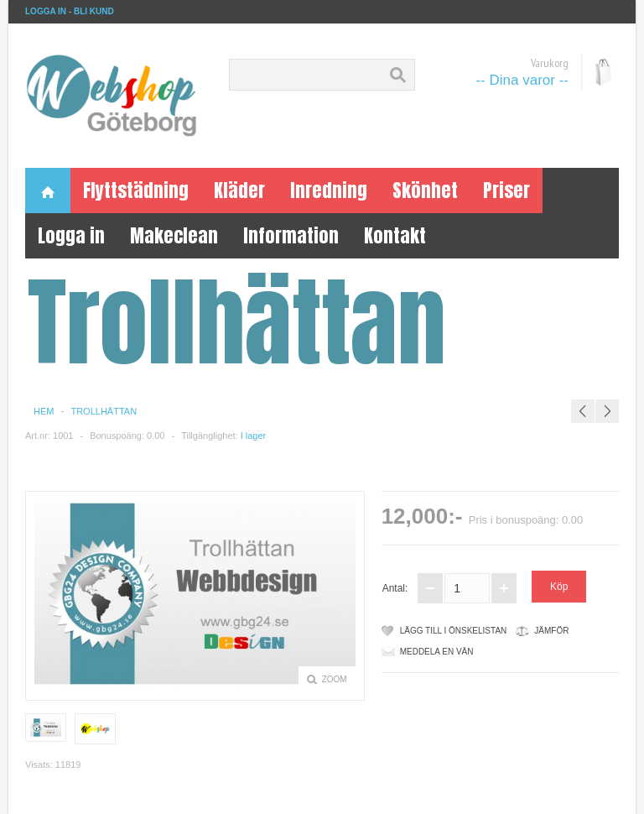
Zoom (335, 679)
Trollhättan (104, 411)
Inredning (329, 190)
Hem (44, 411)
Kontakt (395, 235)
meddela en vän (437, 652)
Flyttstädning (136, 190)
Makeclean (174, 235)
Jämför (551, 631)
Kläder (239, 190)
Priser (506, 190)
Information (291, 235)
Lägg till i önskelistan (454, 631)
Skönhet (425, 190)
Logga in (71, 235)
